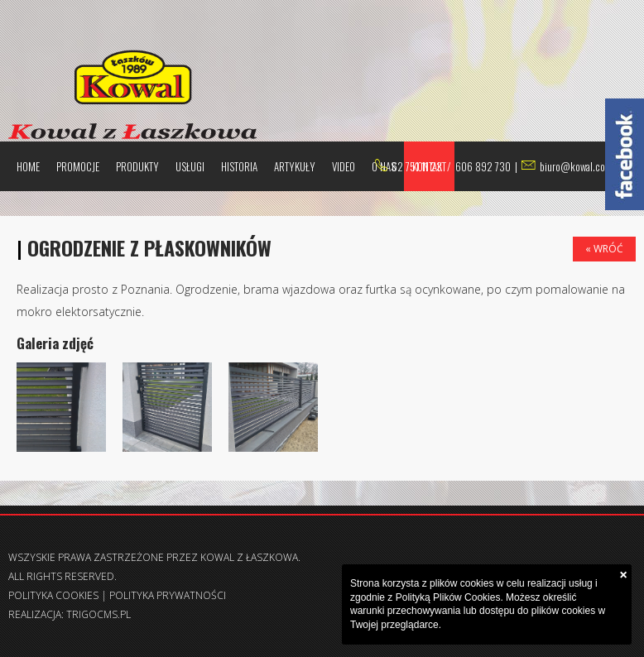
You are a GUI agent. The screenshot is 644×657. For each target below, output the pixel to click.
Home (28, 166)
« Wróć (604, 249)
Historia (239, 166)
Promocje (78, 166)
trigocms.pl (99, 614)
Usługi (190, 166)
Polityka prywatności (168, 595)
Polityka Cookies (53, 595)
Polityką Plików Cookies (448, 597)
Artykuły (295, 166)
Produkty (137, 166)
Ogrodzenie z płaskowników (149, 247)
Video (344, 166)
